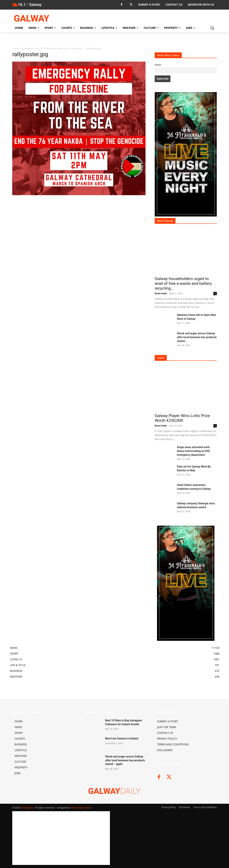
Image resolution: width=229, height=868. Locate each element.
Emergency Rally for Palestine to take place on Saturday (52, 48)
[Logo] (43, 18)
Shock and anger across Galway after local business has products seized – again (125, 760)
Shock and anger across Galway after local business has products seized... (197, 337)
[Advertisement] (79, 238)
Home (16, 48)
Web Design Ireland (81, 808)
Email (158, 65)
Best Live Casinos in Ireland (122, 738)
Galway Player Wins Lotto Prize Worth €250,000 (182, 418)
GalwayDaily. (28, 808)
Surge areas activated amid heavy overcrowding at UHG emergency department (193, 451)
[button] (212, 28)
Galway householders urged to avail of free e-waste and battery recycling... (183, 283)
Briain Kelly (161, 293)
